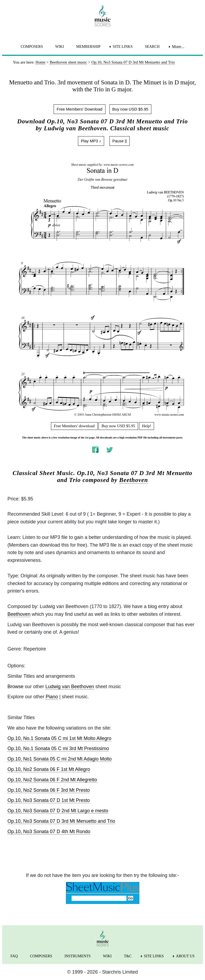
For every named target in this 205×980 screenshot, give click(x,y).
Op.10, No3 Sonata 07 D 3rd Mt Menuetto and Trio (61, 821)
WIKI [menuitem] (60, 47)
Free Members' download (74, 426)
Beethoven (134, 480)
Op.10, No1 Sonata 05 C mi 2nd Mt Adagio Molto (60, 759)
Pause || (120, 141)
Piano (52, 697)
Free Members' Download (79, 109)
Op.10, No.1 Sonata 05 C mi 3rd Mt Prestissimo (58, 748)
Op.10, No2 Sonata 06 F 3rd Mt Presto (49, 790)
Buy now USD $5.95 (130, 109)
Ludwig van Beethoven (70, 687)
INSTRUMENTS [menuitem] (78, 956)
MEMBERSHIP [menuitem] (88, 47)
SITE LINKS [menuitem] (123, 47)
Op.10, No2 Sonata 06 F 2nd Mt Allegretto (52, 780)
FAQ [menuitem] (14, 956)
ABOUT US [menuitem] (185, 956)
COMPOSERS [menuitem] (32, 47)
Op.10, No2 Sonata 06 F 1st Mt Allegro (49, 769)
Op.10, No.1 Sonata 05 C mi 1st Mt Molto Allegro (59, 738)
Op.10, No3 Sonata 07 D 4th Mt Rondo (49, 832)
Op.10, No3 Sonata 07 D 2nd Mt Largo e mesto (58, 811)
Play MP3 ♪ (91, 141)
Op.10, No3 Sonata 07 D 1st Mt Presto (49, 800)
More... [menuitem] (178, 47)
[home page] (102, 16)
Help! (147, 426)
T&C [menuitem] (128, 956)
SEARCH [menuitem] (152, 47)
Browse (15, 687)
